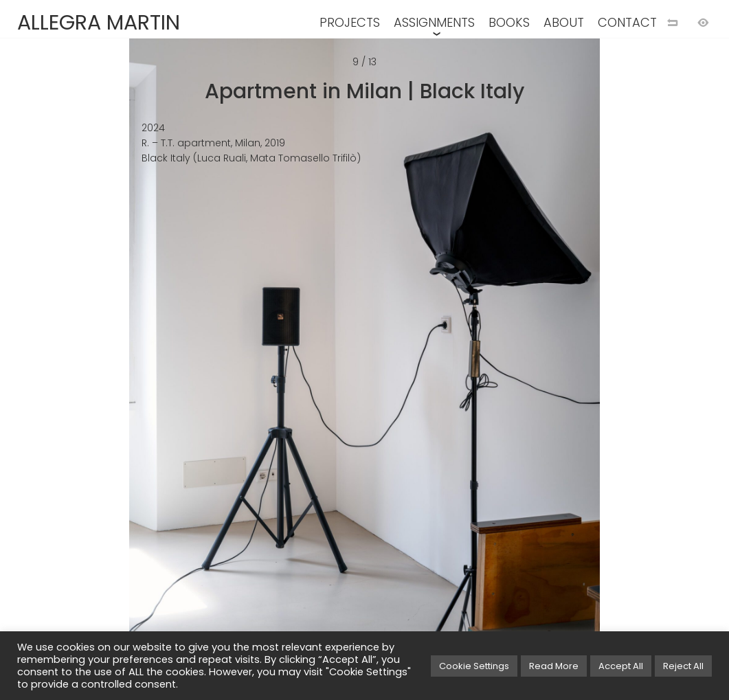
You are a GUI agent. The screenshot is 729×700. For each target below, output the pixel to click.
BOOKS (509, 22)
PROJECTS (350, 22)
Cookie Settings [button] (474, 666)
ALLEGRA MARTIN (99, 23)
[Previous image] (182, 372)
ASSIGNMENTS (434, 22)
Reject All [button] (683, 666)
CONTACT (627, 22)
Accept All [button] (621, 666)
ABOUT (564, 22)
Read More (554, 666)
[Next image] (547, 372)
